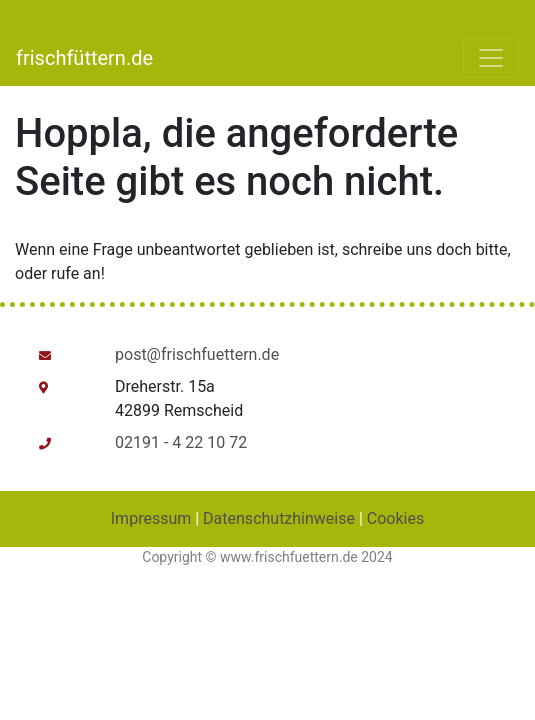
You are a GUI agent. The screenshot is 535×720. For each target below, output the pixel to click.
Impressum (151, 518)
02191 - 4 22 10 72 (181, 442)
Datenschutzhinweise (279, 518)
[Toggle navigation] (491, 58)
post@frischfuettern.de (197, 354)
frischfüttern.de (84, 58)
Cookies (395, 518)
